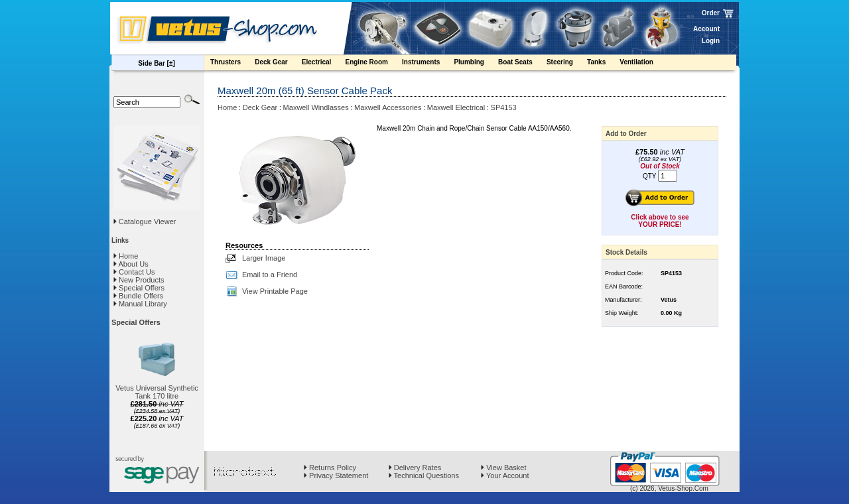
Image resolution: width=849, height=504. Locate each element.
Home (126, 256)
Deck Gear (278, 64)
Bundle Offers (138, 296)
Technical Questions (424, 475)
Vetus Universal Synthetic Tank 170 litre (157, 392)
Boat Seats (522, 64)
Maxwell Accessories (388, 107)
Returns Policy (330, 468)
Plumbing (475, 64)
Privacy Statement (336, 475)
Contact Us (134, 272)
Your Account (505, 475)
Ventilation (643, 64)
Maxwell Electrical (456, 107)
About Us (131, 264)
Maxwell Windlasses (316, 107)
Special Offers (139, 288)
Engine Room (373, 64)
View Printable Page (275, 291)
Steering (566, 64)
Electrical (323, 64)
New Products (139, 280)
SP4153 (504, 107)
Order (711, 13)
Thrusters (232, 64)
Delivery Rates (415, 468)
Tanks (603, 64)
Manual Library (140, 304)
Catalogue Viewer (148, 221)
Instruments (427, 64)
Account (706, 29)
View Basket (503, 468)
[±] (171, 63)
